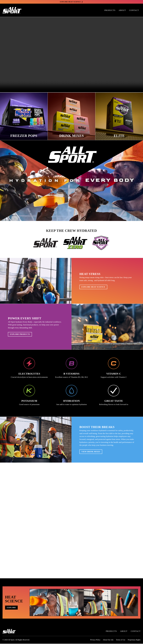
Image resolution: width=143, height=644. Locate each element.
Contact (134, 10)
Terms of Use (121, 640)
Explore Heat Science (95, 287)
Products (110, 10)
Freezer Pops (24, 135)
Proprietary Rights (134, 640)
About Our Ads (108, 640)
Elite (119, 135)
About (122, 10)
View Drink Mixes (93, 452)
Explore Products (22, 334)
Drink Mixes (72, 135)
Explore (13, 608)
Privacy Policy (95, 640)
